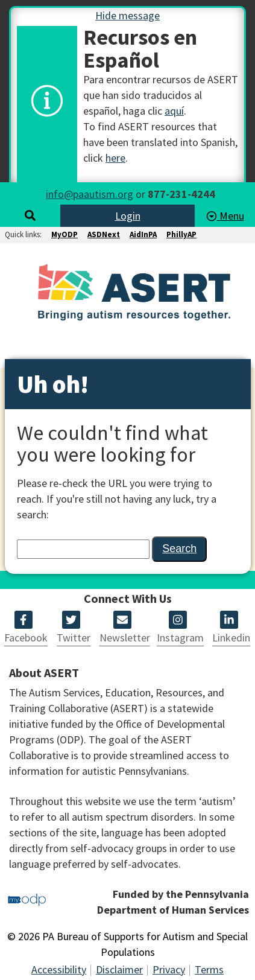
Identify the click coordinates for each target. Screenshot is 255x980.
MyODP (65, 234)
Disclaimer (119, 969)
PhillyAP (181, 234)
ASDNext (104, 234)
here (115, 158)
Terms (209, 969)
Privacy (169, 969)
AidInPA (143, 234)
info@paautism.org (90, 194)
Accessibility (59, 969)
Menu (225, 216)
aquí (174, 111)
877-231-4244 (181, 194)
